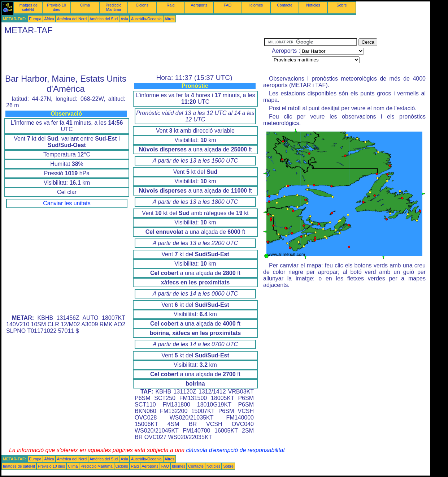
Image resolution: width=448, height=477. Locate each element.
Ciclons (142, 5)
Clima (85, 5)
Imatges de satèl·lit (28, 7)
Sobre (342, 5)
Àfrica (49, 19)
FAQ (228, 5)
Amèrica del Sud (104, 19)
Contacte (285, 5)
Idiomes (256, 5)
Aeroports (199, 5)
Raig (171, 5)
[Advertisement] (133, 55)
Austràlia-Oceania (146, 19)
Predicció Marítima (114, 7)
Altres (169, 19)
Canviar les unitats (67, 203)
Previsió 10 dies (56, 7)
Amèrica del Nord (72, 19)
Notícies (313, 5)
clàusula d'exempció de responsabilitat (235, 450)
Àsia (124, 19)
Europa (35, 19)
